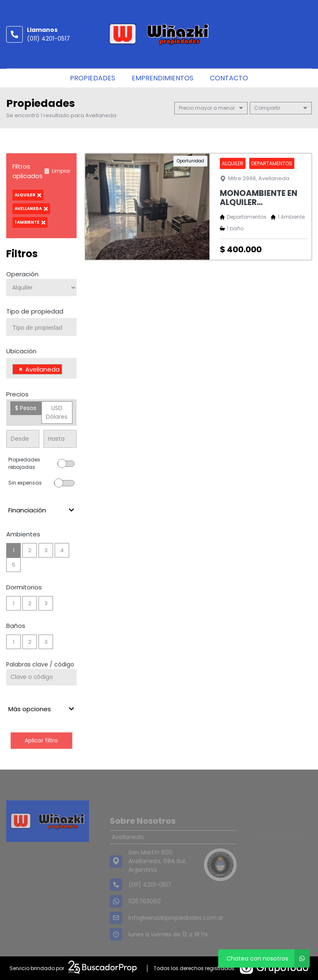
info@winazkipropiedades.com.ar (176, 929)
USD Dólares (57, 412)
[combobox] (41, 327)
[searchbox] (45, 328)
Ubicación (21, 351)
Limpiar (57, 171)
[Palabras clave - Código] (41, 677)
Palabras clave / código (40, 664)
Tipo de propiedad (35, 311)
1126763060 (145, 912)
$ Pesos (26, 408)
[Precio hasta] (60, 439)
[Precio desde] (23, 439)
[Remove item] (21, 369)
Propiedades (93, 78)
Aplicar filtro (41, 740)
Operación (22, 274)
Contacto (229, 78)
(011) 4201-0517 (48, 39)
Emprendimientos (163, 78)
